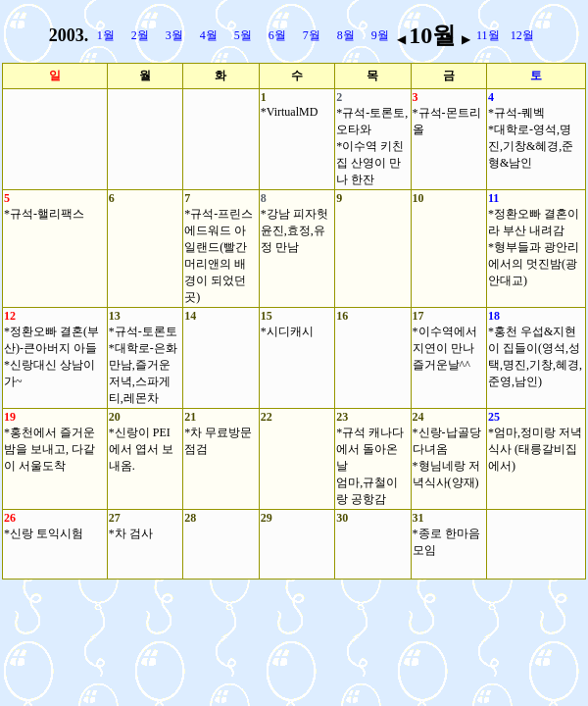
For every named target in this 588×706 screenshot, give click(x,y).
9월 (380, 35)
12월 (522, 35)
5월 (243, 35)
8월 (346, 35)
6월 (277, 35)
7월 (312, 35)
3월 (174, 35)
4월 (209, 35)
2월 (140, 35)
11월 (488, 35)
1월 (106, 35)
